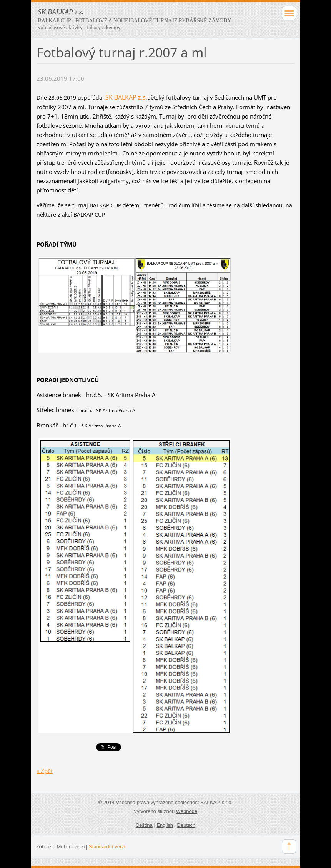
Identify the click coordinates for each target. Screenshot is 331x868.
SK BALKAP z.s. (126, 97)
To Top (289, 846)
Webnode (187, 811)
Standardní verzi (107, 847)
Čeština (144, 825)
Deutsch (186, 825)
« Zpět (45, 771)
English (165, 825)
